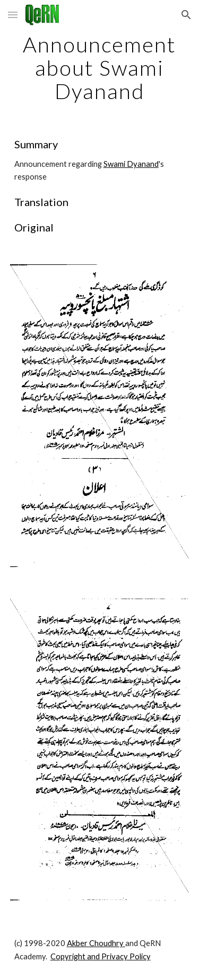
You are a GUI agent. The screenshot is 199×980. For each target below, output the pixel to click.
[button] (13, 15)
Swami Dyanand (131, 164)
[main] (100, 68)
